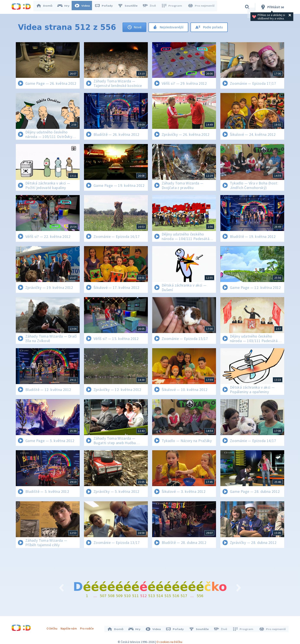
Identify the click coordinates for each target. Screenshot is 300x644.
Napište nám (70, 627)
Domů (46, 7)
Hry (65, 7)
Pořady (106, 7)
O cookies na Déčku (169, 640)
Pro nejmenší (202, 7)
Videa (84, 7)
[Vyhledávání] (247, 7)
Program (173, 7)
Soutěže (130, 7)
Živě (151, 7)
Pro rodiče (88, 627)
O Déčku (53, 627)
